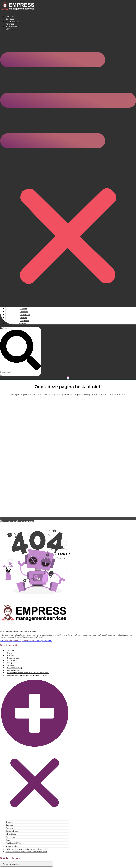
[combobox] (13, 372)
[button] (68, 168)
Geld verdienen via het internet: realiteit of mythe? (28, 675)
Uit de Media (12, 21)
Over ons (10, 16)
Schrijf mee (11, 26)
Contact (9, 29)
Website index (13, 670)
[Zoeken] (1, 375)
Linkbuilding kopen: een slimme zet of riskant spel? (28, 673)
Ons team (10, 19)
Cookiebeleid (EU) (15, 668)
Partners (10, 24)
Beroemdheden (14, 658)
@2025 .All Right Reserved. (26, 641)
